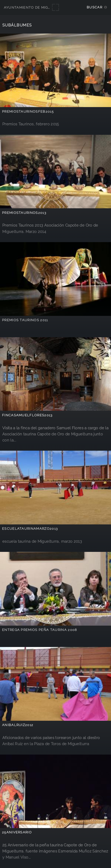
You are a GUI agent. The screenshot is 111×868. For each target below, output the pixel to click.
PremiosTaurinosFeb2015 (28, 112)
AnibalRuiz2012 (18, 725)
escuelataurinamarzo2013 (30, 529)
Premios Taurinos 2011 (25, 320)
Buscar (95, 7)
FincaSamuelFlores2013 (27, 415)
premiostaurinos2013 (24, 213)
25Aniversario (17, 832)
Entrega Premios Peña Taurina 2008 (40, 630)
